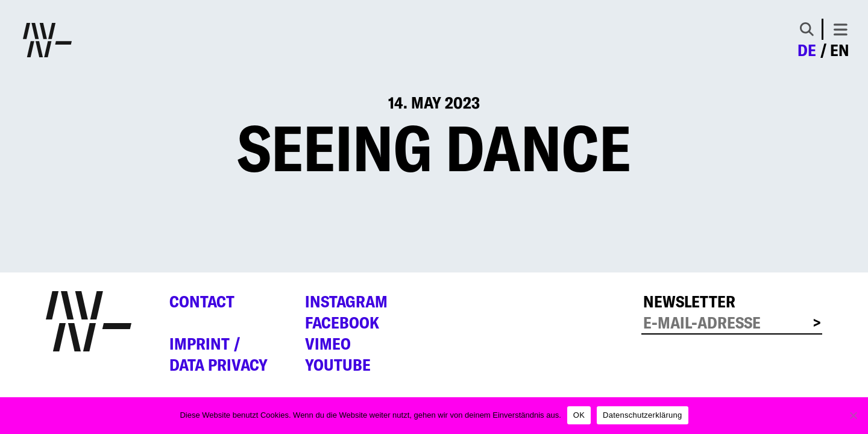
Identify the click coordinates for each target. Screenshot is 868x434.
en (840, 50)
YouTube (338, 365)
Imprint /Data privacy (219, 354)
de (807, 50)
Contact (202, 301)
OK (579, 415)
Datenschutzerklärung (642, 415)
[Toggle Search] (807, 29)
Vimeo (328, 344)
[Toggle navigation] (841, 30)
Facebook (342, 322)
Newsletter (689, 301)
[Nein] (853, 415)
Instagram (346, 301)
